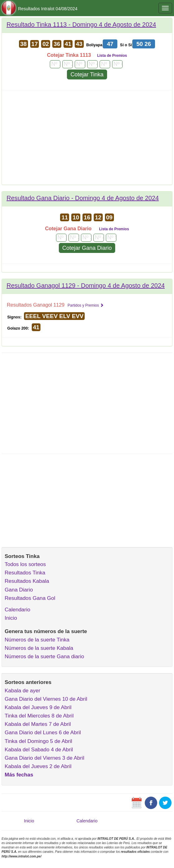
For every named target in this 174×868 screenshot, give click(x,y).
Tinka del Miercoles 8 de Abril (39, 716)
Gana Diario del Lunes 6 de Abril (43, 733)
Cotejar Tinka (87, 74)
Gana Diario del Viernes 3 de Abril (45, 758)
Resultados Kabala (27, 581)
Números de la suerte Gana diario (44, 657)
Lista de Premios (112, 56)
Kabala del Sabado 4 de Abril (39, 750)
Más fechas (19, 775)
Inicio (11, 618)
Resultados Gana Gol (30, 598)
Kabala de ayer (22, 691)
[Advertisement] (87, 140)
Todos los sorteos (25, 564)
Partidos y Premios (86, 305)
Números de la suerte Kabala (39, 648)
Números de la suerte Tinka (37, 640)
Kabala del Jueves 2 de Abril (38, 766)
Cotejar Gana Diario (87, 248)
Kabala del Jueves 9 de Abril (38, 707)
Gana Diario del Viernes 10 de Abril (46, 699)
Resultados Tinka (25, 573)
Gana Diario (19, 590)
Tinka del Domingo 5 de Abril (38, 741)
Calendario (17, 610)
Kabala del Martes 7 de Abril (38, 724)
